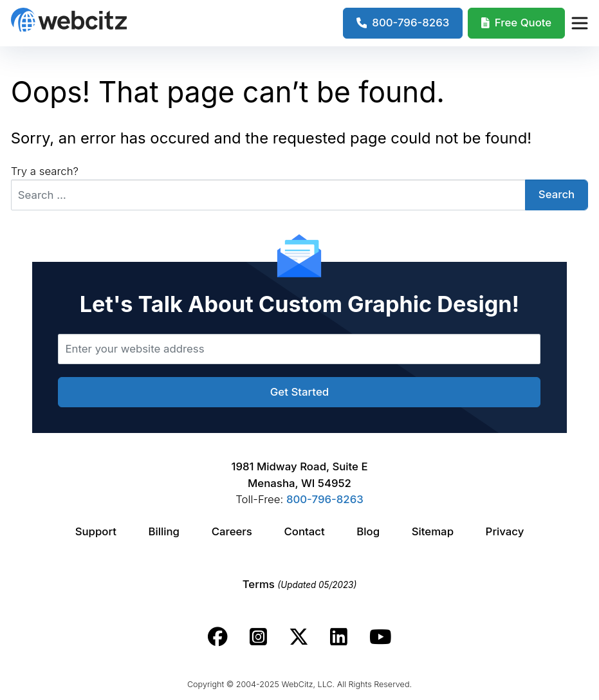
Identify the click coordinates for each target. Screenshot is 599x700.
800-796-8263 (325, 499)
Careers (232, 531)
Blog (368, 531)
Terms (300, 584)
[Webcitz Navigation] (579, 23)
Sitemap (433, 531)
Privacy (505, 531)
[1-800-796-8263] (403, 23)
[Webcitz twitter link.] (299, 637)
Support (96, 531)
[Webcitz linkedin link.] (339, 637)
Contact (304, 531)
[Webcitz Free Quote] (516, 23)
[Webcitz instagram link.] (258, 637)
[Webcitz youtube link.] (380, 637)
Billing (164, 531)
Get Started (299, 392)
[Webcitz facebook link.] (218, 637)
